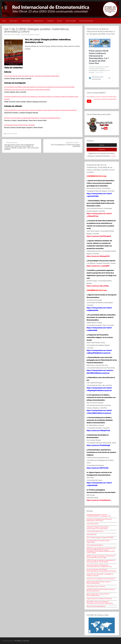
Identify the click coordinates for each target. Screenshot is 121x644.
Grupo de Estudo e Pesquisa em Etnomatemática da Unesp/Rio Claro (99, 566)
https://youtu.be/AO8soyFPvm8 (98, 431)
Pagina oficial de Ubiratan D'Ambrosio (99, 599)
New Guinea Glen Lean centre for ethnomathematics (98, 595)
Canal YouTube (71, 21)
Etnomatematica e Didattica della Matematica (98, 541)
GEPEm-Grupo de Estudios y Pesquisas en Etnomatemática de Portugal (101, 557)
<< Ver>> (113, 156)
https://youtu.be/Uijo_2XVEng (98, 286)
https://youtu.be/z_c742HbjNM (98, 266)
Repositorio (39, 21)
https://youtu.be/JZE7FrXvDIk (97, 468)
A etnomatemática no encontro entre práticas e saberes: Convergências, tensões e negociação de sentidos (40, 110)
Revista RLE (26, 21)
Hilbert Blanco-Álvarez (33, 35)
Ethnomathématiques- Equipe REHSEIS (100, 537)
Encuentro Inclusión (86, 21)
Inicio (4, 21)
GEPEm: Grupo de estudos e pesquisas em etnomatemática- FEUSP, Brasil (101, 561)
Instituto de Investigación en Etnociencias (101, 579)
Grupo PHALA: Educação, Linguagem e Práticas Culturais (100, 575)
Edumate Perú (92, 534)
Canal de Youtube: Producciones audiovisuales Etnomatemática (98, 527)
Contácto (50, 21)
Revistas (14, 134)
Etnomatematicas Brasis (95, 545)
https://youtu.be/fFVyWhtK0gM (98, 445)
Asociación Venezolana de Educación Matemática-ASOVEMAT (99, 520)
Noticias (9, 134)
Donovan (26, 641)
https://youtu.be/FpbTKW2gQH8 (99, 236)
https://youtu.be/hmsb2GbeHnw (99, 500)
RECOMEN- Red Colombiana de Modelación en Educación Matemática (100, 602)
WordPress (18, 641)
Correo (59, 21)
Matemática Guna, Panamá (96, 586)
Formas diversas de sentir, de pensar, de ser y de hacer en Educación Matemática (32, 76)
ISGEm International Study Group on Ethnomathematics (99, 582)
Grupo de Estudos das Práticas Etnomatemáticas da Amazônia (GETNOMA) (101, 570)
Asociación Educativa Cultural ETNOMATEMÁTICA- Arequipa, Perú (99, 515)
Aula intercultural (92, 524)
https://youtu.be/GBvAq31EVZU (98, 256)
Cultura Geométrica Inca (95, 531)
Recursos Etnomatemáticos (96, 606)
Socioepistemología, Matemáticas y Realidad (19, 125)
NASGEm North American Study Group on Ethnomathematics (101, 590)
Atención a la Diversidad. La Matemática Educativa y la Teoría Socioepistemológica (32, 118)
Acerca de (14, 21)
